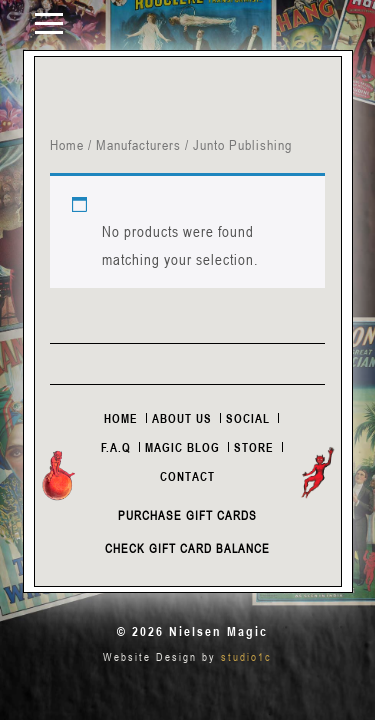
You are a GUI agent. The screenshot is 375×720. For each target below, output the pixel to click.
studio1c (246, 656)
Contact (187, 476)
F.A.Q (116, 447)
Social (248, 418)
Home (67, 144)
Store (254, 447)
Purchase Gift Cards (187, 515)
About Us (182, 418)
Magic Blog (182, 447)
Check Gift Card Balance (187, 548)
